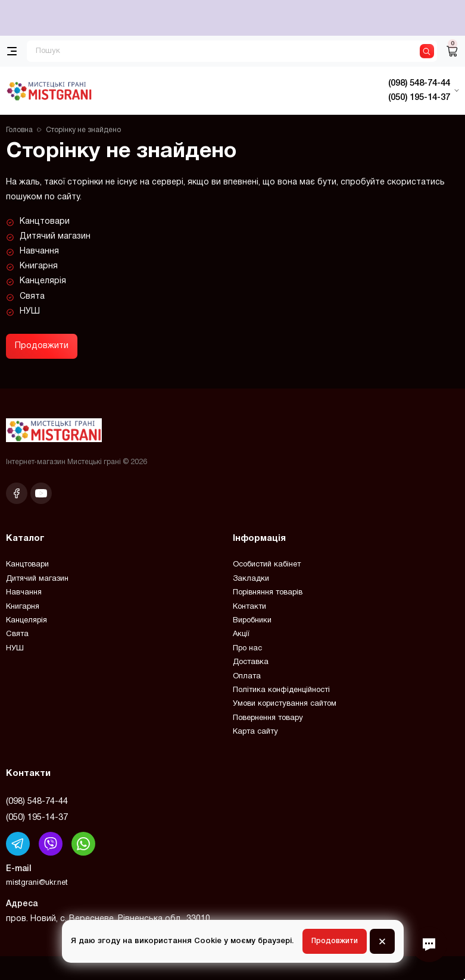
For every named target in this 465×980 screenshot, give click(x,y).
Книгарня (39, 266)
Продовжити (42, 346)
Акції (241, 634)
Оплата (247, 677)
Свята (32, 297)
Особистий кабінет (267, 565)
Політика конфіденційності (281, 690)
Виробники (252, 621)
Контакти (249, 607)
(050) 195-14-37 (37, 818)
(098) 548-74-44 (37, 801)
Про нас (247, 649)
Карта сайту (255, 732)
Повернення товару (268, 718)
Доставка (251, 662)
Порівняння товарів (268, 593)
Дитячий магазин (55, 237)
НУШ (30, 311)
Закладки (251, 579)
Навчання (39, 251)
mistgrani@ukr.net (37, 883)
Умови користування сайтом (285, 704)
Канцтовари (45, 222)
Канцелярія (43, 281)
